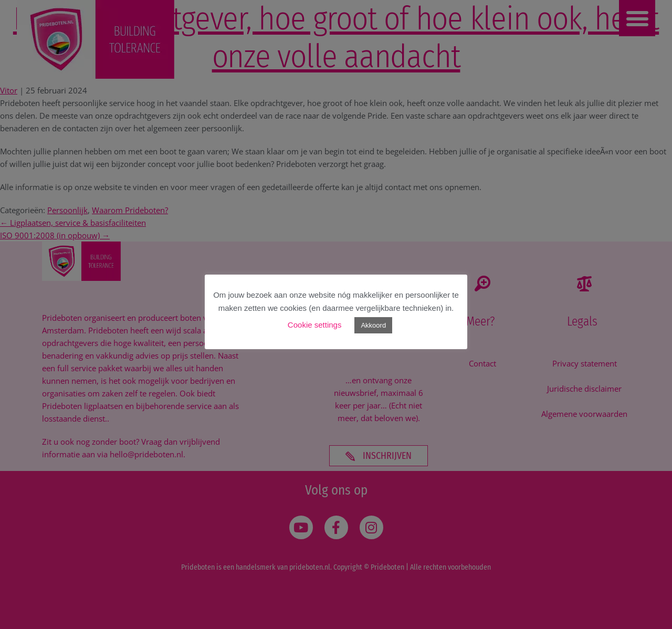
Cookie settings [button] (315, 325)
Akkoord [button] (373, 325)
